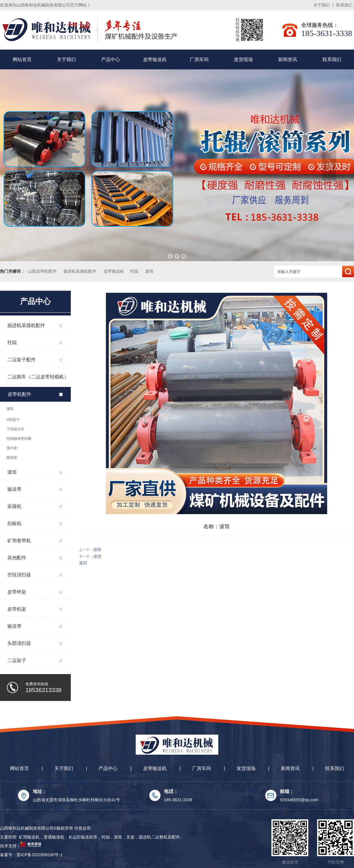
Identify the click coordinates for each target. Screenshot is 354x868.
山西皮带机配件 (42, 271)
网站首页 (22, 59)
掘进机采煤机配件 (80, 271)
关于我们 (322, 5)
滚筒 (149, 271)
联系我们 (344, 5)
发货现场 (243, 59)
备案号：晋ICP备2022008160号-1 (31, 855)
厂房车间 (199, 59)
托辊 (134, 271)
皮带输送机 (155, 59)
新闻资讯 (288, 59)
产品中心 (111, 59)
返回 (83, 563)
